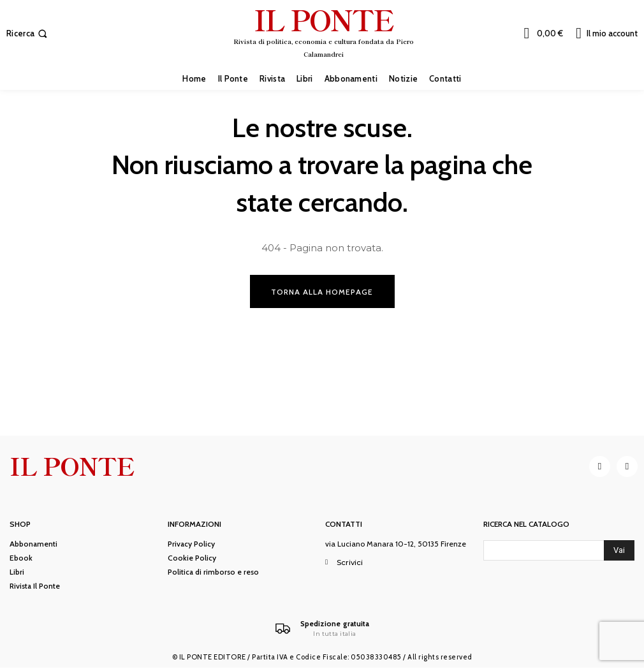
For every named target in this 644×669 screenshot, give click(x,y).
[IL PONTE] (324, 32)
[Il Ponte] (322, 630)
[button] (28, 33)
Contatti (344, 526)
